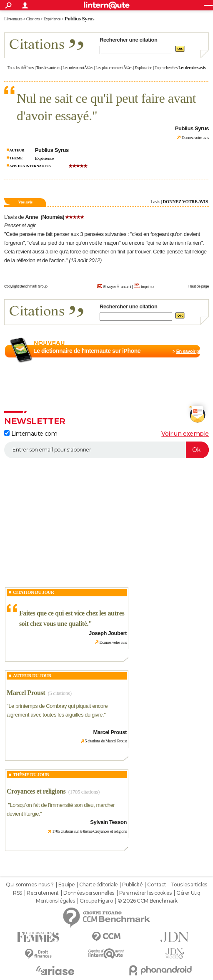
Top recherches (166, 68)
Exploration (144, 68)
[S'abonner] (106, 450)
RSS (18, 893)
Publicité (132, 885)
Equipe (66, 885)
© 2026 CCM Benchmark (148, 901)
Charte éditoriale (98, 885)
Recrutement (43, 893)
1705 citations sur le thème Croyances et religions (89, 831)
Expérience (44, 158)
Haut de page (199, 286)
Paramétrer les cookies (145, 893)
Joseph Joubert (108, 633)
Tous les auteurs (48, 68)
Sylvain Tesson (108, 822)
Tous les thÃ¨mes (21, 68)
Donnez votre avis (195, 138)
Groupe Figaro (96, 901)
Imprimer (148, 287)
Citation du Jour (34, 592)
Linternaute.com (31, 434)
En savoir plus (191, 351)
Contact (157, 885)
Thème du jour (31, 774)
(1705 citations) (84, 792)
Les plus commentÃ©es (114, 68)
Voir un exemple (185, 434)
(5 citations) (60, 693)
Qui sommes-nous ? (30, 885)
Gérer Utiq (188, 893)
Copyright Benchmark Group (26, 286)
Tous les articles (189, 885)
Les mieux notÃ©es (78, 68)
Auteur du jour (32, 675)
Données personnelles (89, 893)
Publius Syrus (80, 19)
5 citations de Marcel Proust (106, 741)
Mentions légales (55, 901)
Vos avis (25, 202)
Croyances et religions (36, 791)
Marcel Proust (26, 693)
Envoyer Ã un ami (117, 287)
